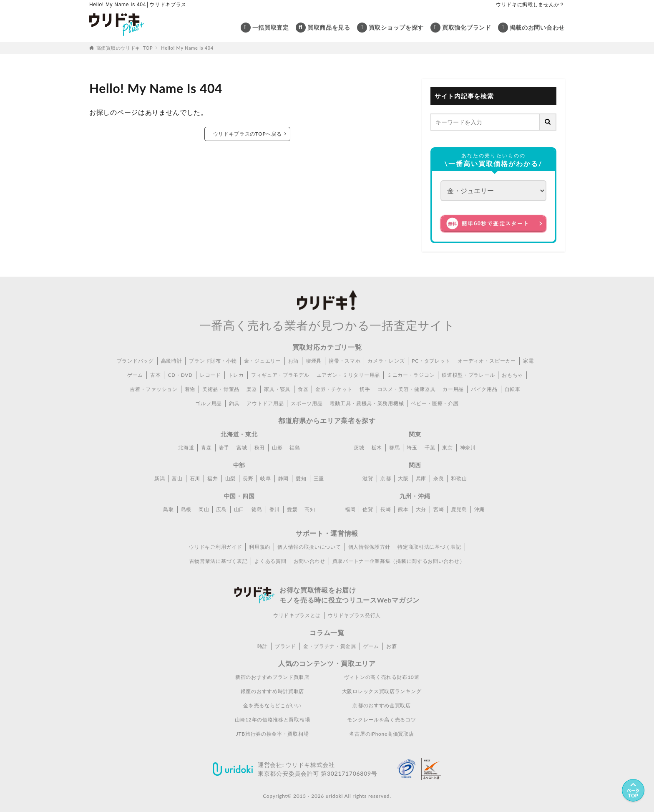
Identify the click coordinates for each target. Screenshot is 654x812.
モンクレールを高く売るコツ (381, 720)
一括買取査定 (271, 28)
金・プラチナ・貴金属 (330, 646)
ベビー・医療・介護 (435, 403)
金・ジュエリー (263, 361)
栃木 (377, 448)
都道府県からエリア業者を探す (327, 420)
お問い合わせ (309, 561)
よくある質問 (270, 561)
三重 (319, 478)
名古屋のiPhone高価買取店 (381, 734)
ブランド (285, 646)
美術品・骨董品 (221, 389)
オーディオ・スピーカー (487, 361)
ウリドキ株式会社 (310, 765)
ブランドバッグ (135, 361)
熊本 (403, 509)
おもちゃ (512, 375)
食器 (303, 389)
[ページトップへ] (633, 791)
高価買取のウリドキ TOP (125, 48)
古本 (155, 375)
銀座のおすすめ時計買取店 (272, 691)
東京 (447, 448)
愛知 (301, 478)
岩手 (224, 448)
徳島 (257, 509)
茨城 (359, 448)
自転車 (513, 389)
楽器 (252, 389)
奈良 (439, 478)
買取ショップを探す (396, 28)
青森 (206, 448)
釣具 (234, 403)
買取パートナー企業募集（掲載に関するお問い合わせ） (399, 561)
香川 (275, 509)
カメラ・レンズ (386, 361)
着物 (190, 389)
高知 (310, 509)
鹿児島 (459, 509)
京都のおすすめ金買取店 (382, 705)
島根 (186, 509)
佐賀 (368, 509)
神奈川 (468, 448)
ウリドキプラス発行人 (354, 615)
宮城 (242, 448)
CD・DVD (180, 375)
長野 (248, 478)
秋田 (260, 448)
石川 (195, 478)
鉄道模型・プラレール (468, 375)
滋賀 (368, 478)
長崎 (386, 509)
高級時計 (172, 361)
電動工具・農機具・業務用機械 (367, 403)
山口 (239, 509)
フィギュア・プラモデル (280, 375)
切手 (365, 389)
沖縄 (479, 509)
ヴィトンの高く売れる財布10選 (382, 677)
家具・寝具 (277, 389)
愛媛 (292, 509)
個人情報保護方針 (370, 547)
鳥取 (168, 509)
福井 (213, 478)
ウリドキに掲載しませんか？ (530, 5)
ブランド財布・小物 (213, 361)
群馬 (394, 448)
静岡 (283, 478)
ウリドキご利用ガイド (215, 547)
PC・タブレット (431, 361)
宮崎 (439, 509)
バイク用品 (484, 389)
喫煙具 (314, 361)
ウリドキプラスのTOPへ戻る (247, 134)
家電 (528, 361)
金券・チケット (334, 389)
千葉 (430, 448)
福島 (295, 448)
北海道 (186, 448)
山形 (277, 448)
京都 (386, 478)
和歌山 (459, 478)
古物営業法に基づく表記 (219, 561)
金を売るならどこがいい (272, 705)
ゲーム (135, 375)
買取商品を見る (329, 28)
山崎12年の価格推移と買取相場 (272, 720)
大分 (421, 509)
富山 (177, 478)
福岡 (350, 509)
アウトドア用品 (265, 403)
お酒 (293, 361)
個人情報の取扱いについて (309, 547)
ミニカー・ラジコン (411, 375)
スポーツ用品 (307, 403)
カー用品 (453, 389)
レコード (210, 375)
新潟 (160, 478)
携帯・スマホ (345, 361)
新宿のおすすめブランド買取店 (272, 677)
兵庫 (421, 478)
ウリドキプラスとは (297, 615)
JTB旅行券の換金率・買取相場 (273, 734)
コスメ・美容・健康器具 (407, 389)
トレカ (236, 375)
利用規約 (260, 547)
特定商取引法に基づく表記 (429, 547)
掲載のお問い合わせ (537, 28)
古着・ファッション (153, 389)
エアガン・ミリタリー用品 (348, 375)
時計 (263, 646)
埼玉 (412, 448)
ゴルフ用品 (209, 403)
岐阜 (265, 478)
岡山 (204, 509)
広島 (221, 509)
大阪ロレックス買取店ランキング (382, 691)
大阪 (403, 478)
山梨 (230, 478)
